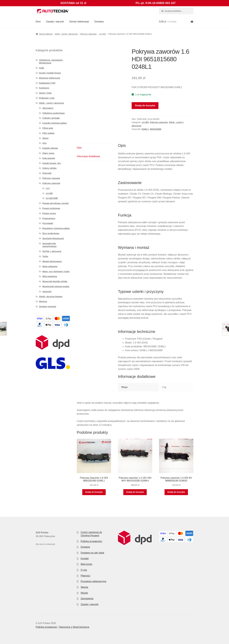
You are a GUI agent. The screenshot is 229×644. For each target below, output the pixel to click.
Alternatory (48, 108)
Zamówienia (87, 599)
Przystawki (48, 223)
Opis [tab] (79, 148)
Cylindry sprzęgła (51, 118)
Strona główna (46, 34)
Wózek (84, 593)
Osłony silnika (49, 168)
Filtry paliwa (48, 133)
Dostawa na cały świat (92, 553)
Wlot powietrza (50, 276)
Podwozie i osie (47, 98)
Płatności (85, 576)
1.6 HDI (102, 34)
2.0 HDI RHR (52, 198)
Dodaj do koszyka (145, 106)
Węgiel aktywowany (52, 261)
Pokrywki (47, 173)
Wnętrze (43, 301)
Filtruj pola (48, 128)
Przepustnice (49, 218)
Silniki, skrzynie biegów (51, 297)
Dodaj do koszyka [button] (94, 492)
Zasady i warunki (55, 22)
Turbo (45, 256)
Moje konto (86, 564)
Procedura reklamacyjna (93, 581)
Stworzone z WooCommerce (74, 627)
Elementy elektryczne (50, 78)
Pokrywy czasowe (51, 178)
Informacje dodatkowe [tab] (88, 156)
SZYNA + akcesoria (52, 251)
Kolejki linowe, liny (52, 163)
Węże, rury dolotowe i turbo (56, 272)
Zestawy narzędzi (48, 307)
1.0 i (48, 188)
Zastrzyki (47, 292)
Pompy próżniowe (51, 208)
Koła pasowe (49, 158)
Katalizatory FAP (47, 83)
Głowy (46, 138)
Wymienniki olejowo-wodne (56, 286)
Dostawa (99, 22)
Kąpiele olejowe (50, 148)
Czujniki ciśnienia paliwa (55, 123)
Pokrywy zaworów (88, 34)
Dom (38, 22)
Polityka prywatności (91, 541)
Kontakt (85, 559)
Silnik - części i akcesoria (66, 34)
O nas (84, 570)
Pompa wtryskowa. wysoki (56, 203)
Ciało (42, 68)
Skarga (84, 587)
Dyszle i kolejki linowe (50, 73)
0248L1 (145, 129)
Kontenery (44, 88)
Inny (45, 143)
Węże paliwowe (50, 266)
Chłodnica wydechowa (54, 113)
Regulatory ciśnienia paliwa (56, 228)
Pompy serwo (49, 213)
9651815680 (155, 129)
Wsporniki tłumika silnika (55, 281)
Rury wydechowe (51, 233)
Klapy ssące (48, 153)
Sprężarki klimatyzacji (53, 238)
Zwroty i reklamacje (79, 22)
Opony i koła (45, 93)
